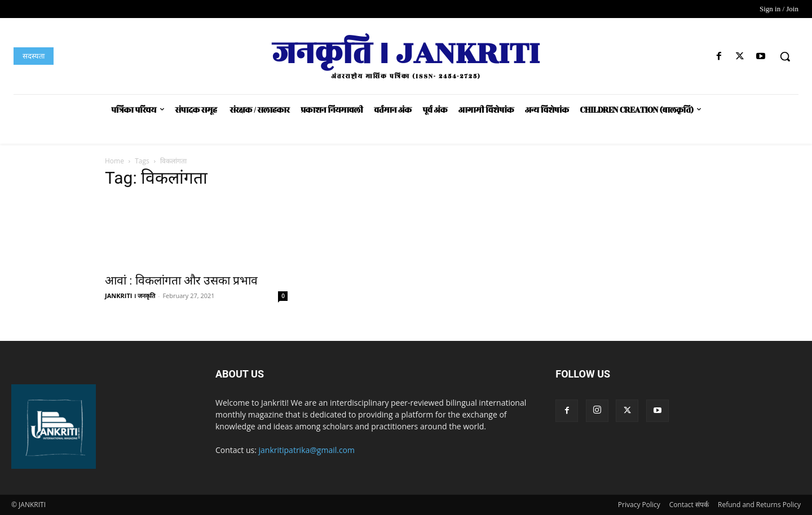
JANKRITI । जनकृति (130, 296)
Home (114, 161)
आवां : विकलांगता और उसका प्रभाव (181, 281)
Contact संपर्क (689, 505)
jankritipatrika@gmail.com (307, 450)
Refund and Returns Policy (759, 505)
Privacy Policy (639, 505)
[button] (785, 56)
